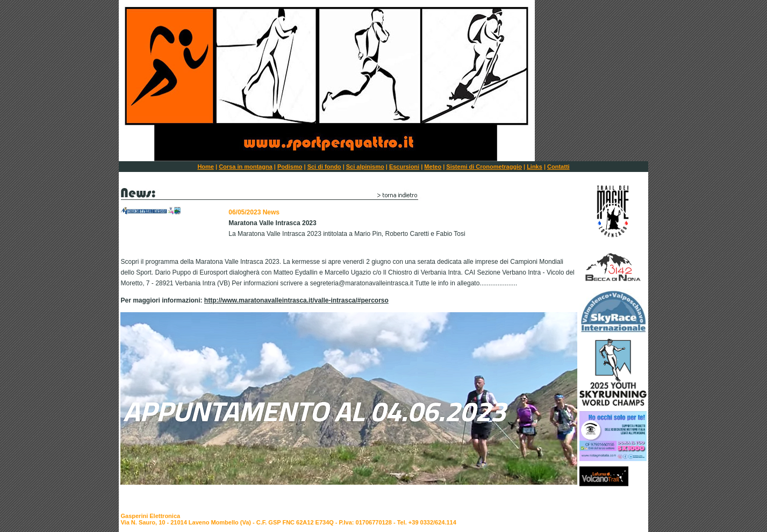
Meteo (433, 167)
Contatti (558, 167)
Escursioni (404, 167)
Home (206, 167)
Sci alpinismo (365, 167)
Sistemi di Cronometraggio (484, 167)
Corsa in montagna (246, 167)
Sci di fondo (324, 167)
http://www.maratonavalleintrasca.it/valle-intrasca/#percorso (296, 300)
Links (535, 167)
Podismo (290, 167)
